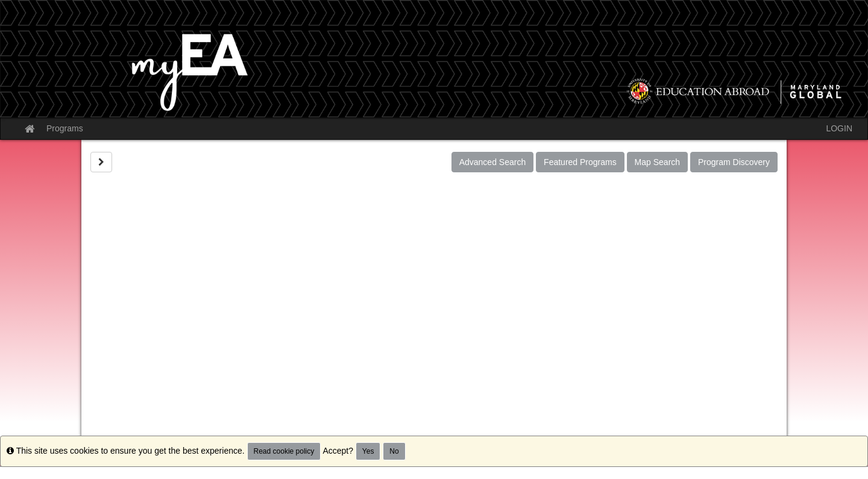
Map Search (657, 162)
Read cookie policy (284, 451)
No (394, 451)
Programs (65, 128)
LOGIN (839, 128)
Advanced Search (493, 162)
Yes (368, 451)
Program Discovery (734, 162)
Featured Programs (580, 162)
